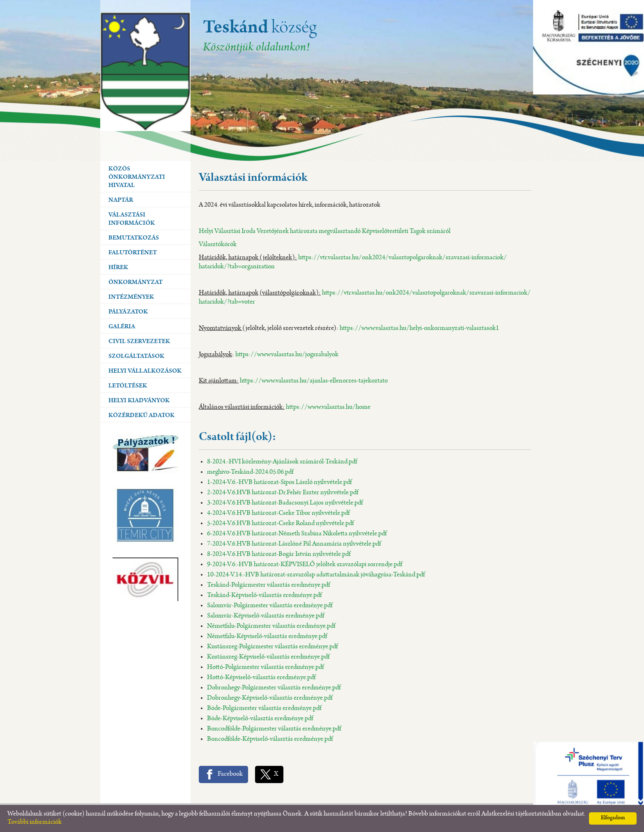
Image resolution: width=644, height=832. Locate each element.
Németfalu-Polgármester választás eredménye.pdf (271, 626)
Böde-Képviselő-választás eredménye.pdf (260, 719)
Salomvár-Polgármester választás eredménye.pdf (270, 606)
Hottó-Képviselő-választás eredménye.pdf (261, 678)
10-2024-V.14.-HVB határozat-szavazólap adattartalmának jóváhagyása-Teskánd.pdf (316, 575)
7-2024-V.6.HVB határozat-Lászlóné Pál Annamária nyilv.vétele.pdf (294, 544)
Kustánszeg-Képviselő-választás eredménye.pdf (268, 657)
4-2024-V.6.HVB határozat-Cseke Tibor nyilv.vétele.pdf (278, 513)
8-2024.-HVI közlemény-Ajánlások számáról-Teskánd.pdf (282, 462)
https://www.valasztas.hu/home (328, 407)
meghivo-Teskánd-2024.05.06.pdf (250, 472)
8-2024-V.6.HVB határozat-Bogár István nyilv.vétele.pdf (279, 554)
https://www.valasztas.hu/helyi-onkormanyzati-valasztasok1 (419, 328)
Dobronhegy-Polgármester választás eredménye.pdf (274, 688)
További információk (34, 822)
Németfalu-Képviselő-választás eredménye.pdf (267, 637)
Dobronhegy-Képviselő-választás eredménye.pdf (270, 698)
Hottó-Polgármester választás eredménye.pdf (265, 667)
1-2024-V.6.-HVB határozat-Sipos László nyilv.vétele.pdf (279, 483)
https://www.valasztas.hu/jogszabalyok (287, 355)
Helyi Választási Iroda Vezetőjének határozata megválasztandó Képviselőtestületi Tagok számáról (325, 232)
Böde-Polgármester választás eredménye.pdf (264, 709)
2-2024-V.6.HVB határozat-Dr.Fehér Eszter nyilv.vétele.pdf (283, 493)
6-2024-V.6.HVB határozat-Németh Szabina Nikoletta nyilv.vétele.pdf (297, 534)
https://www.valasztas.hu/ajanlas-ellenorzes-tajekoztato (314, 381)
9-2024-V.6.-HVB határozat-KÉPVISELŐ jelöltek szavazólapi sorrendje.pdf (305, 565)
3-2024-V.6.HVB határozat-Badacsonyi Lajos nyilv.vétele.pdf (285, 503)
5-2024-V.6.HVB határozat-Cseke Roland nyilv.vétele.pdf (280, 524)
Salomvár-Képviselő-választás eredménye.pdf (266, 616)
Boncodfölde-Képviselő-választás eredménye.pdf (270, 739)
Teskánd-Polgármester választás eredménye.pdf (268, 585)
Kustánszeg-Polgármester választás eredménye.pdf (272, 647)
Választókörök (218, 245)
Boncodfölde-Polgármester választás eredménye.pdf (274, 729)
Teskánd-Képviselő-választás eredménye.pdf (264, 596)
